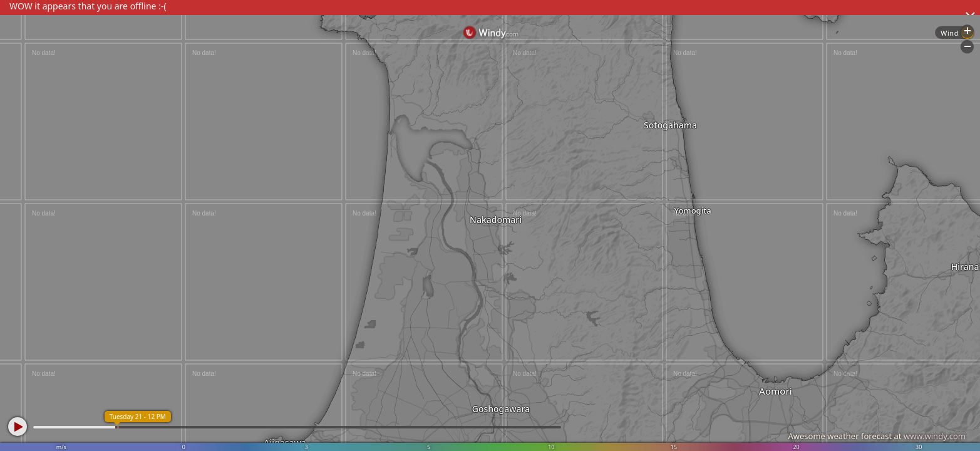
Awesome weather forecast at (877, 436)
